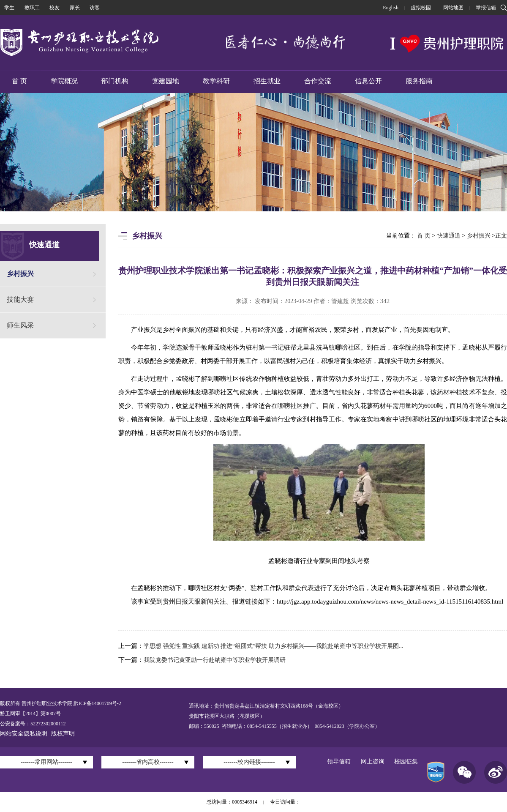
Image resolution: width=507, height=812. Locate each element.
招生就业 (267, 81)
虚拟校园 (421, 8)
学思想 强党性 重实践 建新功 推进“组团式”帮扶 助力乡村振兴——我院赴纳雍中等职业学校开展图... (273, 646)
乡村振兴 (20, 274)
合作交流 (318, 81)
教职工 (32, 8)
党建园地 (166, 81)
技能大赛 (20, 299)
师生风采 (20, 325)
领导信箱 (339, 761)
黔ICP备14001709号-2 (97, 703)
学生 (9, 8)
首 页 (19, 81)
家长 (75, 8)
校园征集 (406, 761)
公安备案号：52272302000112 (33, 724)
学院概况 (64, 81)
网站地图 (453, 8)
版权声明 (63, 734)
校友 (55, 8)
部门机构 (115, 81)
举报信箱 (486, 8)
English (391, 8)
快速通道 (449, 236)
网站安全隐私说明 (24, 734)
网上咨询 (373, 761)
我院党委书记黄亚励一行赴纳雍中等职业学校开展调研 (215, 660)
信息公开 (368, 81)
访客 (95, 8)
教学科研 (216, 81)
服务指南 (419, 81)
